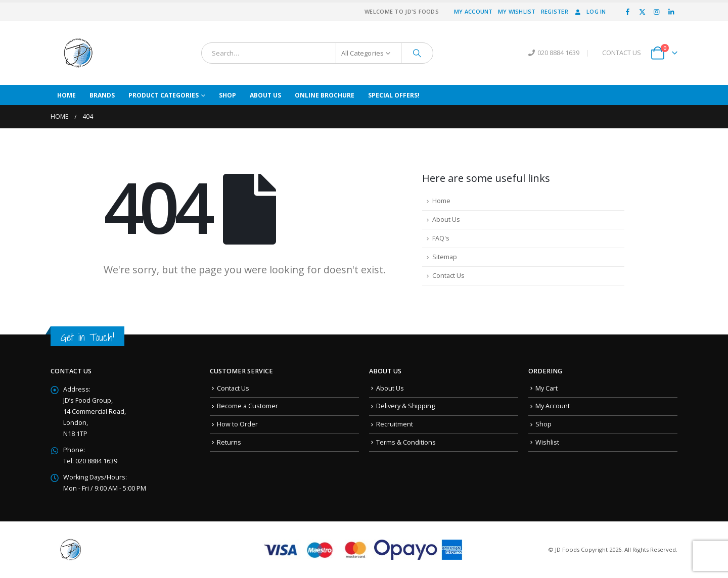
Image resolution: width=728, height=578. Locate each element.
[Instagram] (657, 12)
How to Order (237, 424)
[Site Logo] (78, 53)
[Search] (417, 53)
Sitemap (445, 257)
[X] (642, 12)
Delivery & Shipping (405, 406)
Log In (590, 11)
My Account (473, 11)
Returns (229, 442)
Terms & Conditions (406, 442)
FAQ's (441, 238)
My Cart (547, 388)
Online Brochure (325, 95)
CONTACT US (622, 53)
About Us (265, 95)
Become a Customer (247, 406)
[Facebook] (628, 12)
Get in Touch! (87, 337)
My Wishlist (517, 11)
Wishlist (547, 442)
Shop (227, 95)
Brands (102, 95)
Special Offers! (394, 95)
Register (555, 11)
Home (66, 95)
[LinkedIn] (671, 12)
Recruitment (395, 424)
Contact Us (448, 276)
